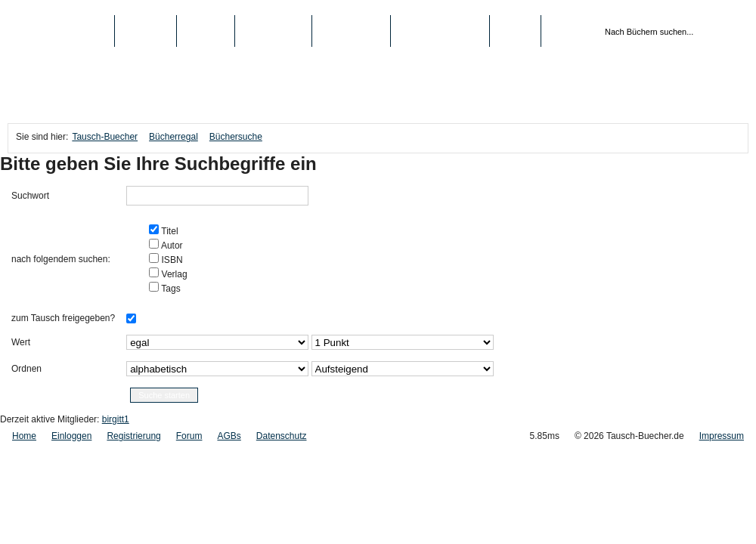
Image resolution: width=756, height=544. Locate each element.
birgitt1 (116, 419)
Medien (206, 31)
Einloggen (71, 436)
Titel (168, 231)
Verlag (173, 274)
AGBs (229, 436)
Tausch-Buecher (61, 31)
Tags (169, 289)
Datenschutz (282, 436)
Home (24, 436)
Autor (170, 246)
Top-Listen (273, 31)
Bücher (146, 31)
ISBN (170, 260)
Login (515, 31)
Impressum (722, 436)
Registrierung (440, 31)
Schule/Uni (351, 31)
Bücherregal (174, 137)
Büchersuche (236, 137)
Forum (189, 436)
